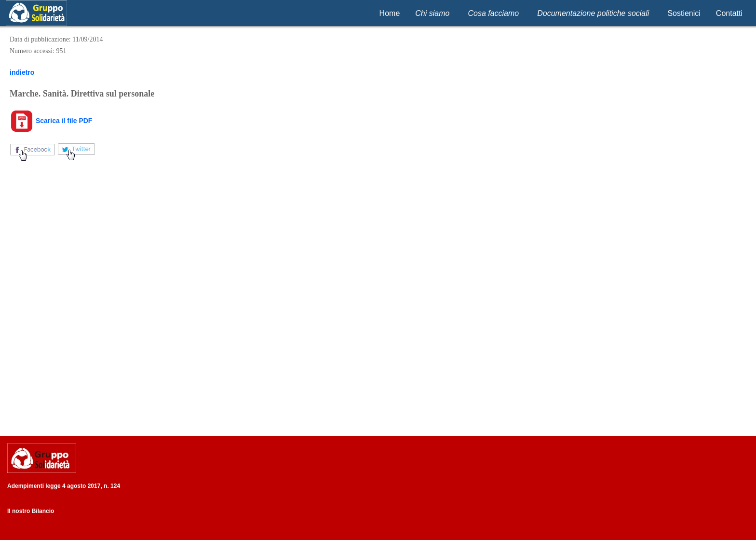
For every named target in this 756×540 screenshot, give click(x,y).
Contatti (729, 13)
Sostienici (684, 13)
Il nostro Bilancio (31, 511)
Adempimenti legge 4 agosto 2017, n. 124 (64, 486)
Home (390, 13)
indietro (22, 72)
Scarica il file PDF (51, 121)
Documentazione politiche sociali (593, 13)
